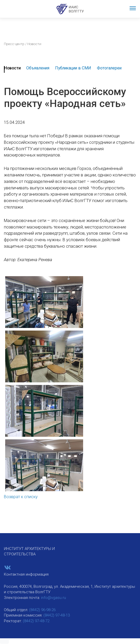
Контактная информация (26, 574)
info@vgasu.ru (54, 598)
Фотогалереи (109, 68)
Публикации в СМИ (73, 68)
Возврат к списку (21, 497)
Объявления (38, 68)
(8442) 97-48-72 (36, 621)
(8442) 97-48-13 (57, 615)
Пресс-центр (14, 44)
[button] (4, 641)
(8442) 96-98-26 (42, 610)
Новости (12, 68)
